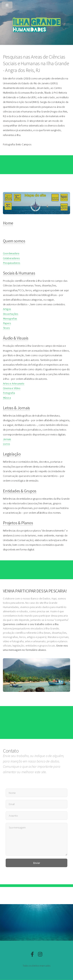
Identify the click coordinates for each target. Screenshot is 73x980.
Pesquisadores (12, 263)
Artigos (7, 309)
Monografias (10, 318)
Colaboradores (11, 258)
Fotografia (9, 393)
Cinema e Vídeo (12, 388)
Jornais (7, 439)
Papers (7, 323)
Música (7, 398)
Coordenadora (11, 253)
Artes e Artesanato (14, 383)
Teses (6, 328)
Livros (7, 444)
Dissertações (11, 314)
